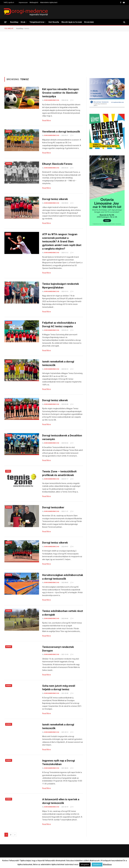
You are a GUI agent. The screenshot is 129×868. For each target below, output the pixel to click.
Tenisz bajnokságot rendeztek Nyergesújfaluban (61, 286)
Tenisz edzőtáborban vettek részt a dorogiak (63, 613)
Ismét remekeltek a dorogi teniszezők (58, 363)
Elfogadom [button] (85, 865)
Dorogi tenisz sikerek (55, 199)
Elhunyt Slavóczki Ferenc (57, 164)
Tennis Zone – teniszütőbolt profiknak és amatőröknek (59, 473)
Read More (47, 120)
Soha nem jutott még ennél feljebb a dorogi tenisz (59, 688)
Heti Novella (54, 22)
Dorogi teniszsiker (53, 507)
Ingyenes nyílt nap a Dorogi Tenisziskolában (59, 762)
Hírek (23, 22)
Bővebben (107, 864)
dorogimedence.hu (52, 100)
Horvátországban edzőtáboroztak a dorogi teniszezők (63, 577)
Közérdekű (89, 22)
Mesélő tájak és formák (72, 22)
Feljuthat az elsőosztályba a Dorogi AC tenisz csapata (59, 325)
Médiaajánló (34, 3)
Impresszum (23, 3)
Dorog (9, 89)
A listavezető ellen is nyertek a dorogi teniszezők (61, 801)
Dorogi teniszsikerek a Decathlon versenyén (62, 437)
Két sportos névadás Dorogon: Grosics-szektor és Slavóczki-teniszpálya (61, 93)
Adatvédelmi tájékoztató (49, 3)
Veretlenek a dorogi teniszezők (61, 132)
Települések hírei (37, 22)
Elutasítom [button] (97, 865)
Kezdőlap (14, 22)
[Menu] (5, 22)
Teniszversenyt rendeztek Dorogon (58, 649)
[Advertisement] (64, 54)
